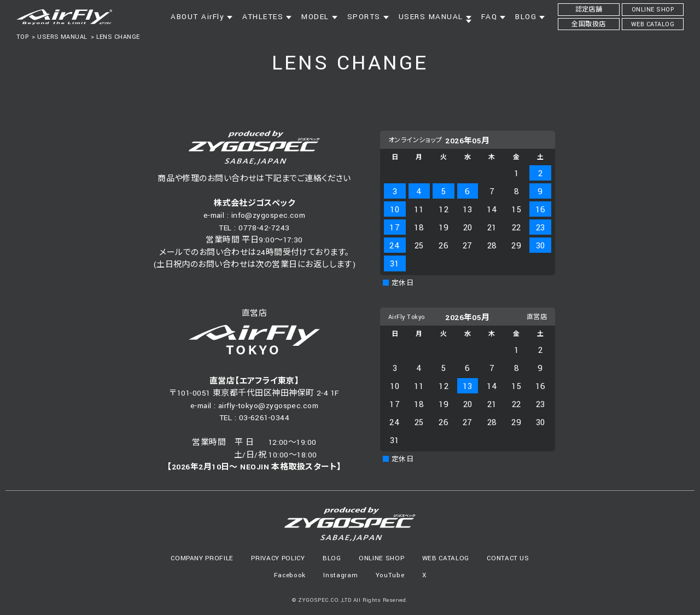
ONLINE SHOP (381, 558)
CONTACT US (508, 558)
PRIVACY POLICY (278, 558)
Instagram (340, 575)
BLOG (332, 558)
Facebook (290, 575)
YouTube (390, 575)
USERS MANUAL (62, 37)
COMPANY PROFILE (202, 558)
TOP (22, 37)
